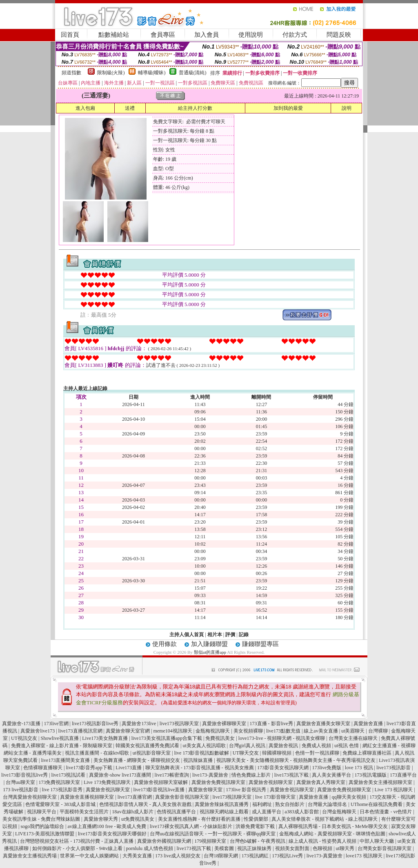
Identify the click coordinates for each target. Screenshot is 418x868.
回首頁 (70, 35)
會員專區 (163, 35)
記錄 (244, 635)
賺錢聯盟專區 (260, 644)
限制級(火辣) (111, 73)
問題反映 (339, 35)
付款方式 (295, 35)
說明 (347, 108)
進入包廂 (85, 108)
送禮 (130, 108)
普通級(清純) (193, 73)
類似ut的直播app (210, 652)
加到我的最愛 (288, 108)
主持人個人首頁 (187, 635)
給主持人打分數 (195, 108)
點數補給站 (114, 35)
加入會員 (207, 35)
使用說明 (251, 35)
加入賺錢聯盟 (209, 644)
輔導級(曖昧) (152, 73)
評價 (230, 635)
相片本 (215, 635)
